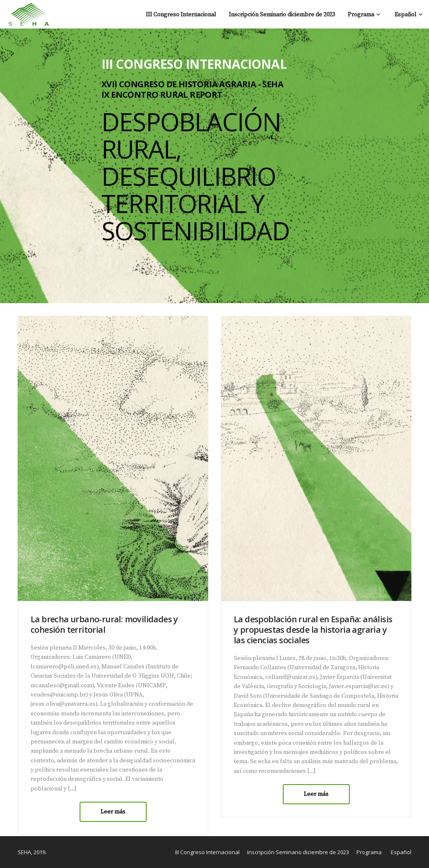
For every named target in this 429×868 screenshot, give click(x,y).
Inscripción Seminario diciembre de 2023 (282, 15)
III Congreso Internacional (181, 15)
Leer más (113, 812)
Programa (361, 15)
